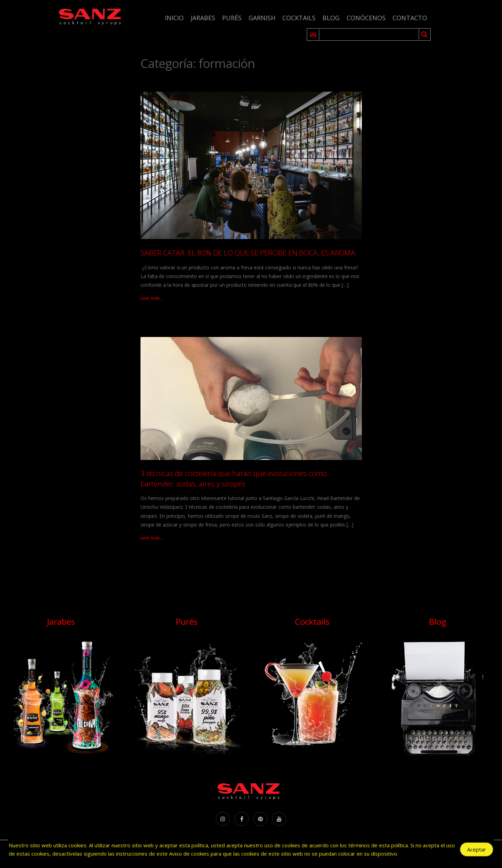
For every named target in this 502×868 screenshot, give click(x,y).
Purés (232, 18)
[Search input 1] (369, 34)
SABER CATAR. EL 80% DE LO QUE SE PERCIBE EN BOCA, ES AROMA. (249, 253)
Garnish (262, 18)
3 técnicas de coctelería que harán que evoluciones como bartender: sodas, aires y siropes (234, 478)
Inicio (174, 18)
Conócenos (366, 18)
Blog (331, 18)
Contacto (410, 18)
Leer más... (152, 298)
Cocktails (299, 18)
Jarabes (203, 18)
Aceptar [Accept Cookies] (477, 851)
